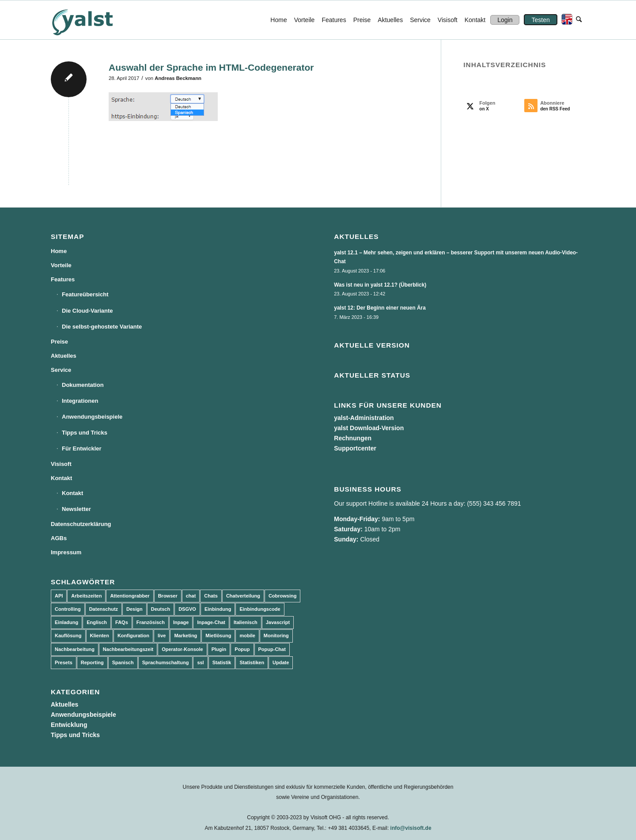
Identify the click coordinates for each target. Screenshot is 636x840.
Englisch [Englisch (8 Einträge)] (97, 622)
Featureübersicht (85, 294)
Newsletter (76, 509)
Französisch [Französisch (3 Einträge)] (151, 622)
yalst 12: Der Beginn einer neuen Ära (380, 308)
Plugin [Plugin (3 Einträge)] (219, 649)
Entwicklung (69, 725)
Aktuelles (64, 356)
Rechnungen (353, 438)
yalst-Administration (364, 418)
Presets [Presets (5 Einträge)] (64, 662)
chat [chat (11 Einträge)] (191, 596)
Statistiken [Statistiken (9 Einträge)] (252, 662)
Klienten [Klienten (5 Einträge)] (100, 636)
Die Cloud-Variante (87, 311)
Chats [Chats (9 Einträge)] (211, 596)
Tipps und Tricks (85, 433)
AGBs (59, 538)
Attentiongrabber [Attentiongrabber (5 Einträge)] (130, 596)
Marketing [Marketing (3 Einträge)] (185, 636)
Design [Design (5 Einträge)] (134, 609)
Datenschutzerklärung (81, 524)
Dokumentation (83, 385)
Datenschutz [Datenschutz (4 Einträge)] (104, 609)
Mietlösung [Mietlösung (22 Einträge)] (218, 636)
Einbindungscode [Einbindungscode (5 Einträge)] (260, 609)
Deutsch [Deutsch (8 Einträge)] (161, 609)
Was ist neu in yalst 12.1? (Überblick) (380, 285)
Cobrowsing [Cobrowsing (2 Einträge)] (283, 596)
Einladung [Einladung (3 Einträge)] (66, 622)
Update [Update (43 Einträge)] (281, 662)
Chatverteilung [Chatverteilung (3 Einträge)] (243, 596)
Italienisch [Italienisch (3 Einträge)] (246, 622)
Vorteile (61, 265)
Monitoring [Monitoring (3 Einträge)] (276, 636)
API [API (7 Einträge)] (59, 596)
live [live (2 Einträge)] (162, 636)
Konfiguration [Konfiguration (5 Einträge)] (133, 636)
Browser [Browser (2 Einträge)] (168, 596)
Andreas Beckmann (178, 78)
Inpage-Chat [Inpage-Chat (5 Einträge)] (211, 622)
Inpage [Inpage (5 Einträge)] (181, 622)
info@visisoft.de (411, 828)
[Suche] (579, 20)
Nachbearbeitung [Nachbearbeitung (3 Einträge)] (75, 649)
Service (61, 370)
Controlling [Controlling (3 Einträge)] (68, 609)
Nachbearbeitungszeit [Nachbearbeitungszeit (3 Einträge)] (128, 649)
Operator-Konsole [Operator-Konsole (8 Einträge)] (182, 649)
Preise (59, 342)
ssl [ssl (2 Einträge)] (200, 662)
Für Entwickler (82, 448)
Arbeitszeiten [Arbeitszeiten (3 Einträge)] (86, 596)
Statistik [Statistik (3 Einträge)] (222, 662)
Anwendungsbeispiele (92, 417)
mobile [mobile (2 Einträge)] (247, 636)
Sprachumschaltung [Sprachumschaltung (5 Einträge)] (166, 662)
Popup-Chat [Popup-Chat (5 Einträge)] (272, 649)
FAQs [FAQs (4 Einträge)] (122, 622)
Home (59, 251)
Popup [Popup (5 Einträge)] (242, 649)
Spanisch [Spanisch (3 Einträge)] (123, 662)
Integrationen (80, 401)
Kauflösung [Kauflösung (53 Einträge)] (68, 636)
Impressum (66, 552)
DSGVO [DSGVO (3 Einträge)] (187, 609)
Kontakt (61, 478)
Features (63, 279)
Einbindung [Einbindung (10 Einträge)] (218, 609)
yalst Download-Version (369, 428)
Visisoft (61, 464)
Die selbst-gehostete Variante (102, 327)
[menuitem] (278, 20)
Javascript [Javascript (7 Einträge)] (278, 622)
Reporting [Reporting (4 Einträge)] (92, 662)
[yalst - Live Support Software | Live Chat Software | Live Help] (93, 20)
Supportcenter (355, 448)
